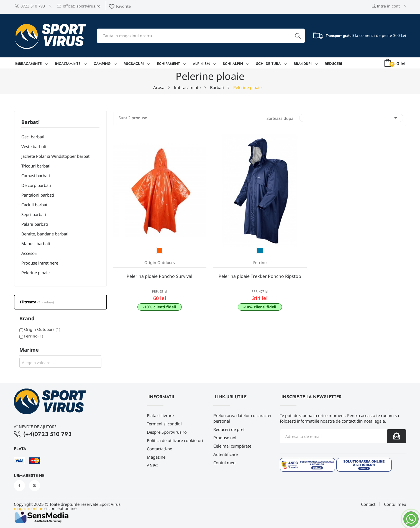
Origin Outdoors (42, 329)
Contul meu (224, 463)
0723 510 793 (30, 6)
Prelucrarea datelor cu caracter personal (243, 418)
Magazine (156, 457)
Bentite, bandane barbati (45, 234)
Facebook (19, 486)
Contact (368, 504)
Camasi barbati (36, 176)
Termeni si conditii (164, 424)
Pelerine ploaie (35, 273)
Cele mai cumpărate (232, 446)
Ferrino (34, 336)
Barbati (30, 122)
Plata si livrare (160, 415)
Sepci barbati (34, 214)
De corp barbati (36, 185)
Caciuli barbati (35, 205)
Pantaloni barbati (38, 195)
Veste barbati (34, 146)
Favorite (120, 6)
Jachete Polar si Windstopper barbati (56, 156)
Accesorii (30, 253)
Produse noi (225, 438)
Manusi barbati (36, 243)
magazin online (29, 508)
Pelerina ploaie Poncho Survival (159, 276)
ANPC (152, 465)
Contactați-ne (159, 449)
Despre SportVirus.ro (167, 432)
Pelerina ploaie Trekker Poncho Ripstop (260, 276)
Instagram (35, 486)
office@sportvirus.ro (79, 6)
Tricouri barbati (36, 166)
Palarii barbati (35, 224)
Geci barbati (33, 137)
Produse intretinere (40, 263)
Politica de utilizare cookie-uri (175, 440)
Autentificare (226, 454)
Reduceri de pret (229, 429)
